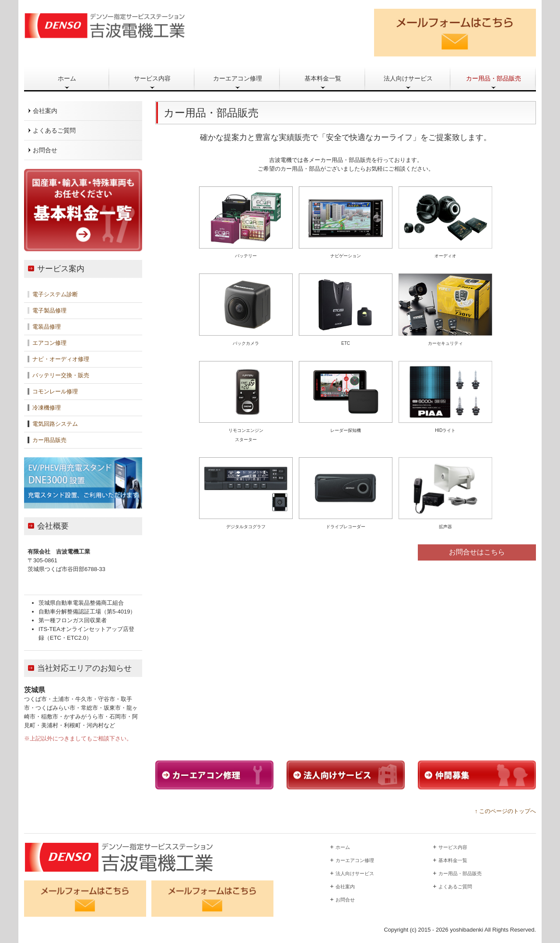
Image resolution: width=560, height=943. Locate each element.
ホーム (67, 78)
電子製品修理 (49, 310)
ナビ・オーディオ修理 (61, 359)
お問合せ (45, 150)
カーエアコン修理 (238, 78)
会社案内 (45, 111)
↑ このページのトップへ (505, 811)
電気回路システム (55, 424)
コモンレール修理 (54, 391)
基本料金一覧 (323, 78)
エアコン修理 (49, 343)
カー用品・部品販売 (493, 78)
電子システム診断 (55, 294)
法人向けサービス (408, 78)
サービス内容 (152, 78)
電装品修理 (47, 327)
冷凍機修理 (47, 408)
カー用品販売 (49, 440)
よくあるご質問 (54, 130)
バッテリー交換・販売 (61, 375)
